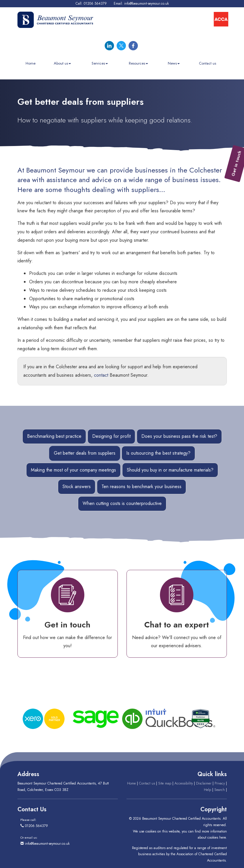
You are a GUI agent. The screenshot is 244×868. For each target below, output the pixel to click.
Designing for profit (111, 436)
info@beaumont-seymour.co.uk (146, 3)
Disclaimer (204, 783)
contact (101, 375)
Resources (138, 63)
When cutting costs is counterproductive (122, 503)
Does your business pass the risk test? (179, 436)
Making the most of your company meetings (73, 470)
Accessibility (184, 783)
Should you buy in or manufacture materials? (170, 470)
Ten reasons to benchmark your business (141, 487)
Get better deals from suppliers (85, 453)
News (174, 63)
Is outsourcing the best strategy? (158, 453)
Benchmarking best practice (54, 436)
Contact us (208, 63)
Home (31, 63)
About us (62, 63)
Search (220, 790)
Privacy (220, 783)
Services (100, 63)
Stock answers (77, 487)
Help (208, 790)
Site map (165, 783)
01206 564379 (95, 3)
